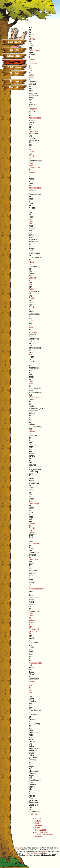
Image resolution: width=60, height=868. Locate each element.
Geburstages (34, 50)
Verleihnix (33, 332)
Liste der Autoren (33, 853)
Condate (32, 172)
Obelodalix (33, 131)
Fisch (31, 328)
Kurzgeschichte (35, 663)
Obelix (32, 39)
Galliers (32, 431)
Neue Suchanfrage (41, 829)
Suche (14, 73)
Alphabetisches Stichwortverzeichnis (44, 833)
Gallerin (32, 524)
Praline (32, 298)
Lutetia (32, 321)
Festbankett (34, 544)
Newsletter (14, 56)
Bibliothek (14, 67)
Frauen (32, 814)
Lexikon (38, 837)
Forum (14, 81)
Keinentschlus (35, 118)
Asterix (32, 156)
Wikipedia (44, 851)
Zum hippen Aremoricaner (35, 165)
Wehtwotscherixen (37, 589)
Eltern (31, 152)
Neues (14, 50)
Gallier (32, 75)
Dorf (31, 70)
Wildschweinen (35, 397)
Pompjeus (33, 109)
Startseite (14, 42)
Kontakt (14, 87)
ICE (30, 355)
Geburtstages (35, 503)
